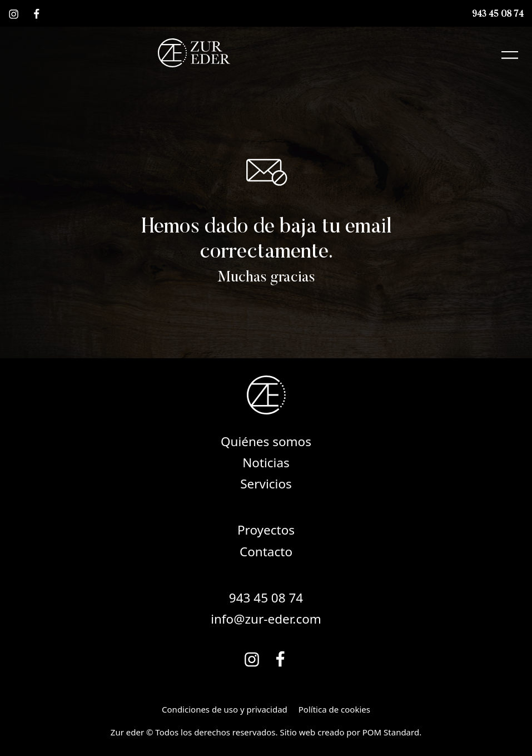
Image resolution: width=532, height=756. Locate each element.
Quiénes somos (266, 441)
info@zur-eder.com (266, 619)
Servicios (266, 484)
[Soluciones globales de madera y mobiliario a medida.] (194, 53)
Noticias (266, 463)
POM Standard (391, 732)
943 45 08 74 (266, 598)
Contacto (266, 552)
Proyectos (266, 530)
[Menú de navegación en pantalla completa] (510, 53)
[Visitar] (14, 14)
